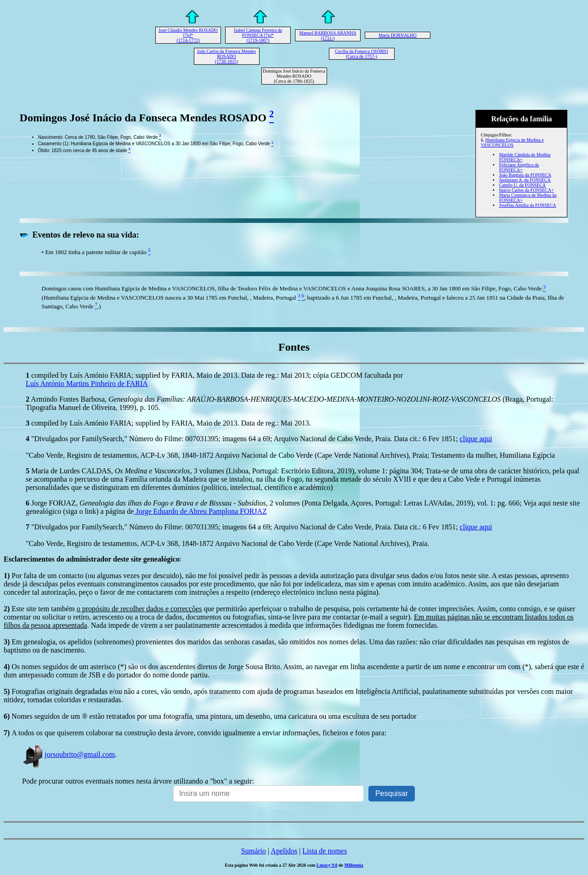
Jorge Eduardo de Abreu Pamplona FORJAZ (200, 511)
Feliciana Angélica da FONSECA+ (519, 167)
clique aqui (476, 439)
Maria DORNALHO (398, 35)
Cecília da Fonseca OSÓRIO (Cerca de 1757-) (361, 54)
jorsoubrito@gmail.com (68, 754)
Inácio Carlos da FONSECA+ (526, 190)
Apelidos (284, 851)
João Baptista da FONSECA (525, 175)
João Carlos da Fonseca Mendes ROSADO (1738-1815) (226, 56)
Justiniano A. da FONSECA (525, 180)
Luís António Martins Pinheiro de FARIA (87, 384)
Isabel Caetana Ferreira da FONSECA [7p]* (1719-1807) (258, 35)
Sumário (254, 851)
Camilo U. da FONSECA (522, 185)
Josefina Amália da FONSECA (527, 205)
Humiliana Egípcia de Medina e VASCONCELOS (512, 142)
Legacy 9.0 (327, 865)
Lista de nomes (325, 851)
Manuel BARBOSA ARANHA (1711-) (328, 35)
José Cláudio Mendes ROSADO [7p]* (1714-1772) (188, 35)
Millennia (354, 865)
